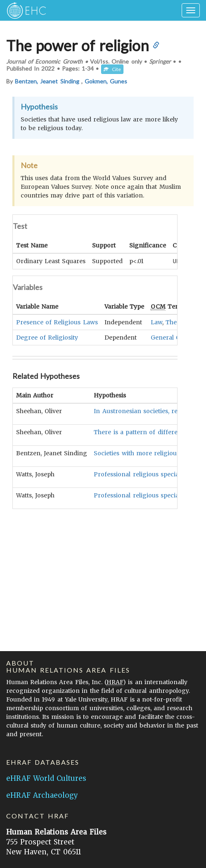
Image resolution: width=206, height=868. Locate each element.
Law (156, 322)
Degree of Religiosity (47, 337)
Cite (112, 69)
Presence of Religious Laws (57, 322)
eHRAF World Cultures (46, 778)
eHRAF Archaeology (42, 795)
